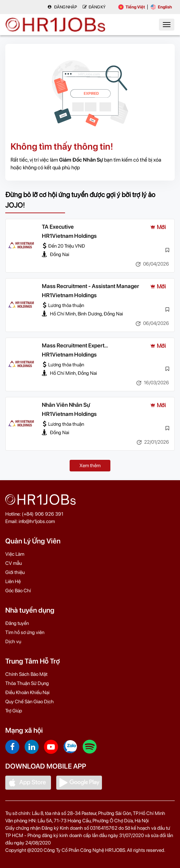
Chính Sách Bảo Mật (26, 674)
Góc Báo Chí (18, 590)
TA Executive (58, 227)
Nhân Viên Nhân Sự (66, 405)
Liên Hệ (13, 581)
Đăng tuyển (17, 623)
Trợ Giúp (14, 711)
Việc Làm (15, 554)
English (161, 7)
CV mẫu (14, 563)
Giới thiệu (15, 572)
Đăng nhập (62, 7)
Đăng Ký (94, 7)
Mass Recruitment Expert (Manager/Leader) (73, 346)
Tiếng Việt (131, 7)
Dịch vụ (13, 641)
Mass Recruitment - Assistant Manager (91, 286)
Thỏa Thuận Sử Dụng (27, 683)
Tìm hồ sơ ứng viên (25, 632)
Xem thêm (90, 465)
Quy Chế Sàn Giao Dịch (30, 701)
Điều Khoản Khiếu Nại (27, 692)
